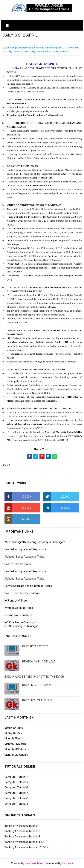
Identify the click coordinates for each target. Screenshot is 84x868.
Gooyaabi (67, 863)
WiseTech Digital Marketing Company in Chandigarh (35, 542)
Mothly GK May (13, 733)
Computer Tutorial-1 (16, 777)
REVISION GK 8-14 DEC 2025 (39, 662)
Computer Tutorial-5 (16, 798)
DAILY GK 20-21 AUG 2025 (37, 700)
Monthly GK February (17, 749)
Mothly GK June (14, 728)
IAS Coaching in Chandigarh (21, 622)
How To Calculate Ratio (18, 564)
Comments (62, 52)
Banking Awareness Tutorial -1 (23, 826)
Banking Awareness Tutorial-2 (22, 831)
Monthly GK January (16, 755)
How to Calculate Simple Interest (24, 586)
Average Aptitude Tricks (19, 608)
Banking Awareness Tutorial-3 (22, 837)
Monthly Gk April (14, 738)
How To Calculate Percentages (23, 593)
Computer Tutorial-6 (16, 804)
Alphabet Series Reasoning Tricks (24, 557)
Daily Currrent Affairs (41, 52)
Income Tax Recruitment (19, 615)
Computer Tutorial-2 (16, 782)
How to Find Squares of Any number (26, 549)
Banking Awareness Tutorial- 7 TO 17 (26, 847)
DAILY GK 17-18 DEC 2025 (37, 685)
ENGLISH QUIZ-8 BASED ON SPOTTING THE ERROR (34, 677)
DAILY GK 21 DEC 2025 (35, 646)
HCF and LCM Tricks (16, 601)
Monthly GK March (15, 744)
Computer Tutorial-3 (16, 787)
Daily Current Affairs (18, 52)
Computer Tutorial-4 (16, 793)
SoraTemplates (34, 863)
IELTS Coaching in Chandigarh (22, 626)
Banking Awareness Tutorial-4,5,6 (24, 842)
